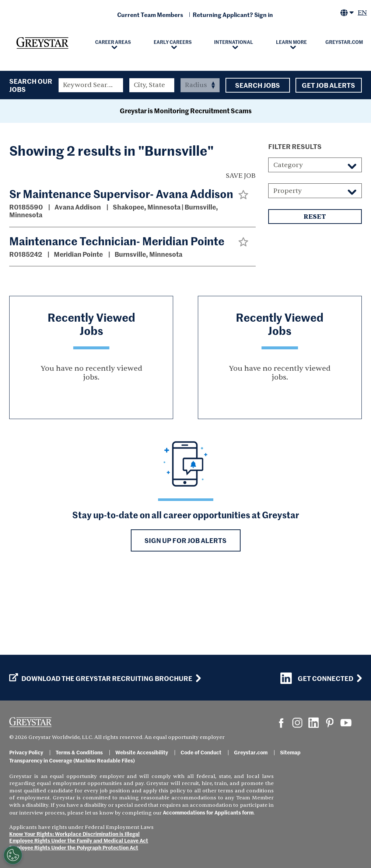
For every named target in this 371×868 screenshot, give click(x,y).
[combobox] (152, 85)
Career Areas (113, 42)
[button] (243, 271)
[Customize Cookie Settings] (13, 855)
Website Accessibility (142, 752)
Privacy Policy (26, 752)
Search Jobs (258, 85)
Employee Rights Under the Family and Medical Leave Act (79, 840)
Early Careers (173, 42)
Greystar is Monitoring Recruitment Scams (186, 187)
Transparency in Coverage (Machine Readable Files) (72, 760)
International (234, 42)
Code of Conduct (201, 752)
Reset (315, 293)
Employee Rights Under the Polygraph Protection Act (74, 847)
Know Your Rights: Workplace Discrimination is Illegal (74, 834)
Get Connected (317, 678)
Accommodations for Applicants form (208, 812)
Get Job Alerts (329, 85)
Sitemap (290, 752)
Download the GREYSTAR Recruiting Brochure (101, 678)
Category (288, 241)
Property (288, 267)
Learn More (291, 42)
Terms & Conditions (79, 752)
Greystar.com (344, 42)
